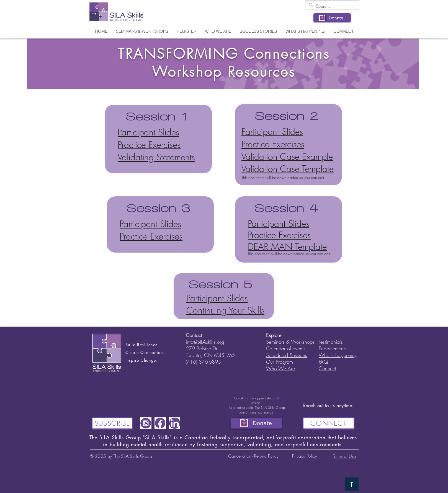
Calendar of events (286, 348)
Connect (327, 368)
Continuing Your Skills (225, 310)
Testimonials (331, 342)
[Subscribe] (112, 423)
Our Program (280, 362)
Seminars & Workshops (290, 342)
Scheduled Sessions (287, 355)
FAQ (323, 362)
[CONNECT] (329, 423)
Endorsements (333, 348)
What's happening (338, 355)
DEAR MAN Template (287, 247)
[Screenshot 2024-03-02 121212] (160, 423)
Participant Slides (148, 132)
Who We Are (280, 368)
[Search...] (332, 6)
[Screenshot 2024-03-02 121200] (146, 423)
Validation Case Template (288, 169)
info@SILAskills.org (205, 342)
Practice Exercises (149, 145)
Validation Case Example (287, 157)
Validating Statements (156, 157)
